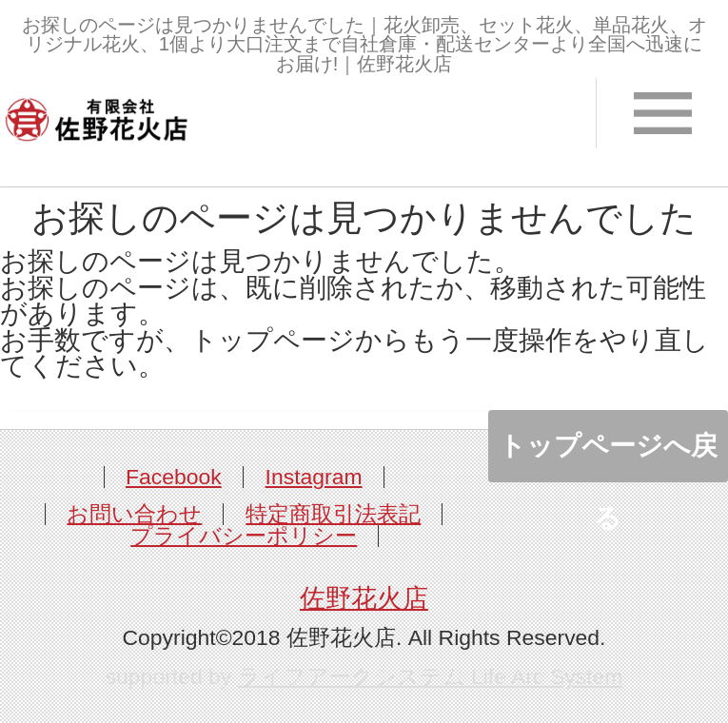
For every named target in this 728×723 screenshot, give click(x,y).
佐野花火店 (364, 598)
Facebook (174, 477)
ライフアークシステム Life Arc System (431, 676)
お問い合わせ (134, 514)
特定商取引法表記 (333, 514)
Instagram (314, 477)
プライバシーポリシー (244, 536)
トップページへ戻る (608, 457)
